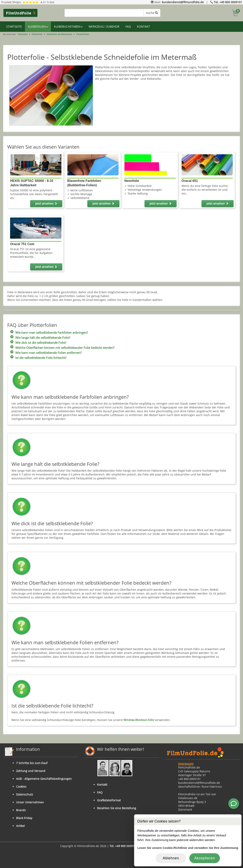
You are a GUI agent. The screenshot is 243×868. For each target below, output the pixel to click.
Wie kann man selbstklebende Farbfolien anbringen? (52, 333)
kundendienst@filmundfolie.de (183, 2)
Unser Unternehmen (30, 802)
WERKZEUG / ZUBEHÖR (104, 26)
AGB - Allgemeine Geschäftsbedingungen (44, 779)
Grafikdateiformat (109, 800)
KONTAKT (143, 26)
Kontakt (102, 785)
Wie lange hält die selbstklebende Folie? (43, 338)
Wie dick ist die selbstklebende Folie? (41, 343)
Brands (21, 810)
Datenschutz (25, 794)
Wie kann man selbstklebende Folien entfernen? (48, 353)
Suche (152, 13)
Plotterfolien (83, 34)
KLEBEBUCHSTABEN (68, 26)
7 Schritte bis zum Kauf (32, 763)
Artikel (20, 826)
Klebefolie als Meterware (59, 34)
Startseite (23, 34)
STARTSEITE (14, 26)
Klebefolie (37, 34)
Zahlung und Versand (31, 771)
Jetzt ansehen (46, 204)
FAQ (128, 26)
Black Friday (24, 818)
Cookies (21, 787)
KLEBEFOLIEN (38, 26)
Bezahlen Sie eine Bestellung (117, 808)
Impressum (186, 764)
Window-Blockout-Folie (139, 720)
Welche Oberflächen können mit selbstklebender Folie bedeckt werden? (65, 348)
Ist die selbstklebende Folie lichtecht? (41, 358)
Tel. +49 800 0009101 (228, 2)
